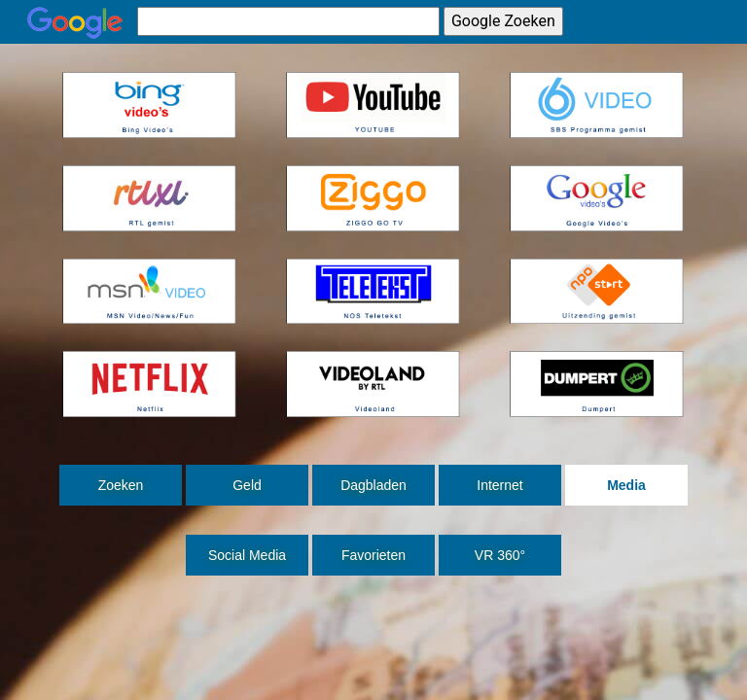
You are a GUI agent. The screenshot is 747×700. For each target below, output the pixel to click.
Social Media (247, 555)
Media (626, 485)
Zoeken (121, 485)
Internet (499, 485)
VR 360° (500, 555)
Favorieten (373, 555)
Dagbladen (373, 485)
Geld (247, 485)
